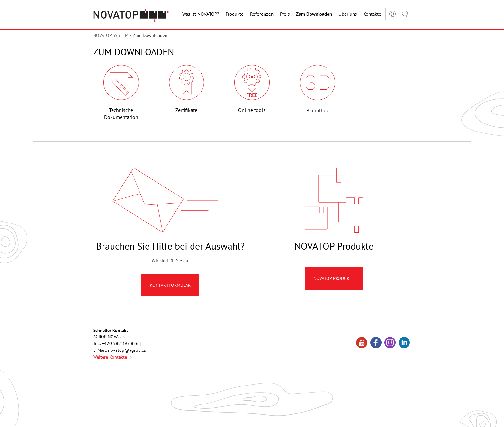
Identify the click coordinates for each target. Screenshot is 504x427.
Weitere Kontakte (113, 357)
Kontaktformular (170, 285)
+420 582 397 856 (120, 343)
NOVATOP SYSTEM (111, 35)
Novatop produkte (334, 278)
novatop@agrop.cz (127, 350)
